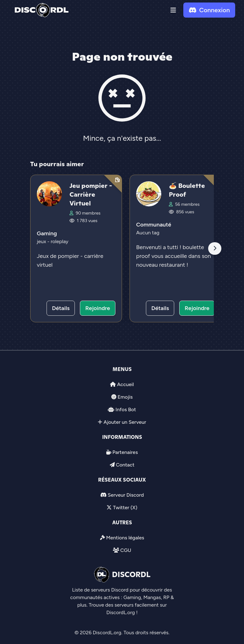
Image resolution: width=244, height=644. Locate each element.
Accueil (125, 384)
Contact (125, 465)
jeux (42, 241)
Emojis (125, 397)
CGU (126, 550)
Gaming (47, 233)
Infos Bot (126, 409)
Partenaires (125, 452)
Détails (61, 308)
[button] (173, 10)
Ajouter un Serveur (125, 422)
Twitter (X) (125, 508)
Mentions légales (125, 538)
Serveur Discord (126, 495)
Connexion (209, 10)
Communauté (154, 225)
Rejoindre (98, 308)
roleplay (59, 241)
